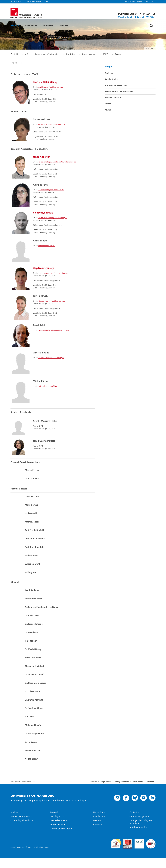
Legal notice (106, 792)
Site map (150, 792)
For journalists (17, 2)
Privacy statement (122, 792)
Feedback (93, 792)
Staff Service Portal (34, 2)
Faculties (97, 831)
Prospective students (20, 827)
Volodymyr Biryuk (43, 223)
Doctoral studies (57, 831)
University (98, 823)
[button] (139, 2)
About (64, 25)
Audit (125, 851)
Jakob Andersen (42, 167)
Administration (112, 89)
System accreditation (151, 852)
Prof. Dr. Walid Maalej (45, 92)
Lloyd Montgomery (43, 278)
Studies (14, 823)
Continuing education (21, 831)
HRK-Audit (139, 851)
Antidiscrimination (138, 838)
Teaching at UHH (58, 827)
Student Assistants (113, 108)
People (15, 25)
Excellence (98, 827)
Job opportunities (58, 835)
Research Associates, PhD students (120, 102)
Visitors (108, 114)
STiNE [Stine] (46, 2)
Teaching (49, 25)
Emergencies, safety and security (141, 832)
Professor (109, 83)
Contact (133, 823)
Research (31, 25)
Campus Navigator (138, 827)
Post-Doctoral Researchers (116, 95)
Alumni (108, 120)
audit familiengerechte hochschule (116, 853)
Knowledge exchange (60, 839)
